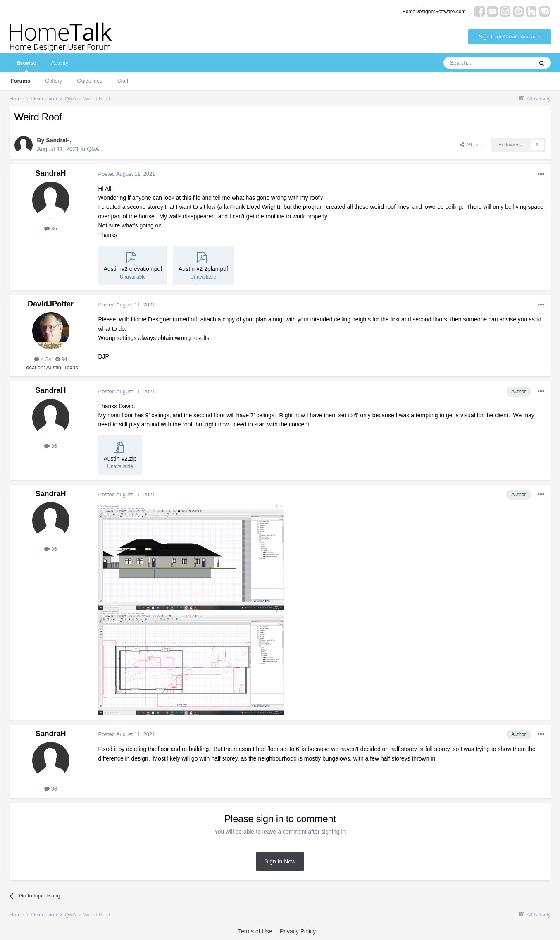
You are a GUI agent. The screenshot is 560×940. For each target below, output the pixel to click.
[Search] (488, 63)
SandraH (58, 140)
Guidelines (89, 81)
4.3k (42, 359)
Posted (127, 174)
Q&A (93, 149)
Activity (59, 63)
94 (61, 359)
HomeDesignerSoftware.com (434, 12)
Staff (123, 81)
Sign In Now (280, 861)
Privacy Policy (298, 931)
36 (51, 228)
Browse (27, 66)
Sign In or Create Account (509, 37)
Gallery (54, 81)
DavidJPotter (51, 304)
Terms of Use (255, 931)
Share (471, 145)
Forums (21, 81)
